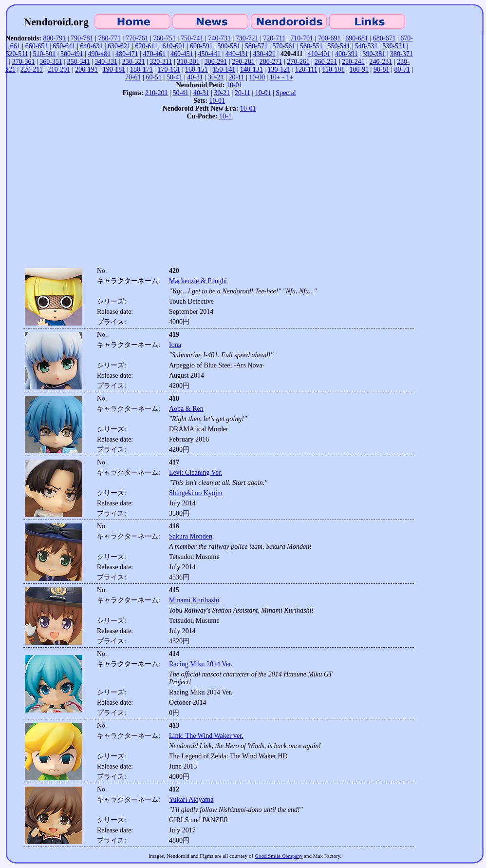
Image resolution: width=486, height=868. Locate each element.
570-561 (284, 46)
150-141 (224, 69)
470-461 (154, 54)
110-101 (333, 69)
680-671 (384, 38)
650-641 (64, 46)
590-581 (229, 46)
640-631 (92, 46)
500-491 (72, 54)
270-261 (298, 62)
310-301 (188, 62)
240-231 (381, 62)
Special (286, 93)
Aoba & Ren (186, 409)
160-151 (196, 69)
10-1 (225, 116)
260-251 (326, 62)
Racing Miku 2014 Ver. (201, 664)
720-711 (274, 38)
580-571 (256, 46)
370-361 (24, 62)
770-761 (137, 38)
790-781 (82, 38)
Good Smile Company (279, 856)
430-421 (264, 54)
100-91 (359, 69)
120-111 (306, 69)
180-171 (141, 69)
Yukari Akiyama (191, 800)
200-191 (86, 69)
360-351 (51, 62)
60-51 (154, 77)
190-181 (114, 69)
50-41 (175, 77)
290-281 (243, 62)
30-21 (216, 77)
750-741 (192, 38)
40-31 (195, 77)
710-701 (302, 38)
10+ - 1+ (281, 77)
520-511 (17, 54)
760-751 (164, 38)
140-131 (252, 69)
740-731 (219, 38)
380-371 (402, 54)
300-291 (216, 62)
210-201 (59, 69)
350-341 (79, 62)
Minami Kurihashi (194, 600)
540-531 (366, 46)
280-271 (271, 62)
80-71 (402, 69)
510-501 (45, 54)
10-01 (234, 85)
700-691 (329, 38)
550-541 (339, 46)
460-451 (182, 54)
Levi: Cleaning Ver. (196, 473)
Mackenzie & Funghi (198, 281)
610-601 (174, 46)
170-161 (169, 69)
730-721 (247, 38)
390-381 (374, 54)
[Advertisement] (209, 196)
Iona (175, 345)
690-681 (357, 38)
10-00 (257, 77)
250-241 (353, 62)
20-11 (236, 77)
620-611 (147, 46)
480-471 (127, 54)
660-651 (37, 46)
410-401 (319, 54)
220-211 (32, 69)
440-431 (237, 54)
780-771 (109, 38)
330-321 (134, 62)
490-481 (99, 54)
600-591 (201, 46)
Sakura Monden (191, 536)
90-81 (382, 69)
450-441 (209, 54)
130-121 (279, 69)
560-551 (311, 46)
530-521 (394, 46)
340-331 (106, 62)
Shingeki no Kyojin (196, 493)
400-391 (346, 54)
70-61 (133, 77)
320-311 (161, 62)
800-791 (54, 38)
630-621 (119, 46)
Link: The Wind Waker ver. (206, 736)
